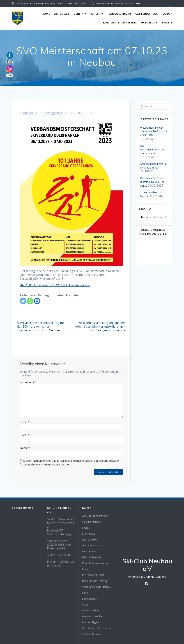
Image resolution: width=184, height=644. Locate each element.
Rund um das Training (95, 581)
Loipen (168, 14)
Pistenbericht (56, 548)
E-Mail (24, 435)
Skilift (96, 14)
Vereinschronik (91, 610)
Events (167, 22)
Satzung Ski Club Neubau (97, 587)
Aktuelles (62, 14)
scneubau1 (30, 113)
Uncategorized (52, 113)
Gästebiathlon (147, 14)
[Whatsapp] (30, 301)
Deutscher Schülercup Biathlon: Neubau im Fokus (153, 182)
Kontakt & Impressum (120, 22)
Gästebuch (149, 22)
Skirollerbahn (120, 14)
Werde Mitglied (91, 622)
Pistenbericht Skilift (93, 575)
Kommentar (28, 382)
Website (25, 448)
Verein (79, 14)
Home (46, 14)
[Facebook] (37, 301)
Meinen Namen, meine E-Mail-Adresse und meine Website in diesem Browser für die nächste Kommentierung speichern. (69, 462)
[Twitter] (23, 301)
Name (24, 422)
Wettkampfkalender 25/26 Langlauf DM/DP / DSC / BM (154, 131)
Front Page (89, 534)
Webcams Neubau (93, 616)
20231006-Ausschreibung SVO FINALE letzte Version (55, 285)
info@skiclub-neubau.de (61, 563)
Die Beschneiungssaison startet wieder (152, 149)
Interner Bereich (91, 557)
